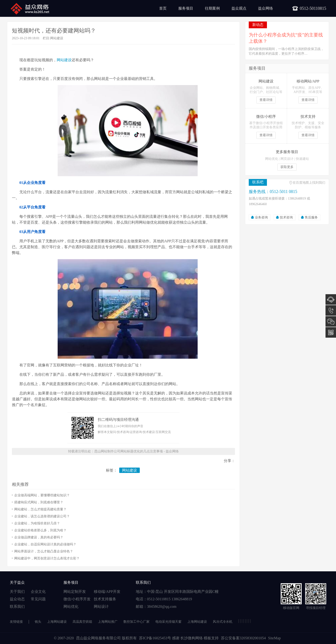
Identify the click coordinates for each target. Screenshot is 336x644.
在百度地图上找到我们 (309, 183)
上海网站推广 (108, 622)
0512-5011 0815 (331, 310)
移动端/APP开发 (107, 592)
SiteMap (274, 638)
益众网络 (266, 8)
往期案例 (212, 8)
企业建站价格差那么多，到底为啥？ (40, 530)
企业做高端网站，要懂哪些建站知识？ (42, 495)
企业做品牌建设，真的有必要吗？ (39, 537)
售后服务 (311, 217)
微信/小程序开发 (77, 599)
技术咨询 (286, 217)
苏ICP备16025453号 (156, 638)
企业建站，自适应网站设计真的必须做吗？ (45, 544)
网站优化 (272, 159)
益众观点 (239, 8)
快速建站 (302, 159)
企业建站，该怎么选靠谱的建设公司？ (42, 516)
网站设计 (101, 606)
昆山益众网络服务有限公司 (98, 638)
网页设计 (287, 159)
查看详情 (266, 100)
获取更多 (287, 167)
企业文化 (38, 592)
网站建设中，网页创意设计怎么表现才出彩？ (47, 558)
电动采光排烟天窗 (168, 622)
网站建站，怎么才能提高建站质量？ (40, 509)
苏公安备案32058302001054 (243, 638)
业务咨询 (261, 217)
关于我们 (17, 592)
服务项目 (186, 8)
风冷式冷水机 (223, 622)
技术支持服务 (105, 599)
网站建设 (57, 38)
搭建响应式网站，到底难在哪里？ (39, 502)
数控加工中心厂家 (136, 622)
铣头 (38, 622)
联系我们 (17, 606)
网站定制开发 (75, 592)
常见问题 (38, 599)
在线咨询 (331, 299)
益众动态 (17, 599)
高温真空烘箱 (82, 622)
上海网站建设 (57, 622)
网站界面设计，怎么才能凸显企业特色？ (44, 551)
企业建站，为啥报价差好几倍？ (37, 523)
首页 (163, 8)
